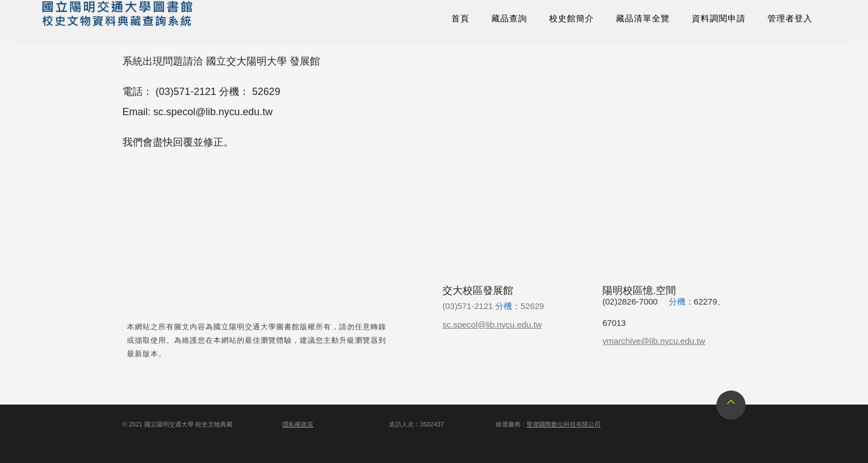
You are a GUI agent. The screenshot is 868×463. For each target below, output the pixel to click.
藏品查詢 (509, 18)
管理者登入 (790, 18)
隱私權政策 (298, 424)
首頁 (460, 18)
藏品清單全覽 (643, 18)
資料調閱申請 (719, 18)
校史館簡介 (572, 18)
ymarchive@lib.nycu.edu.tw (654, 341)
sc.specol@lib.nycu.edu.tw (492, 324)
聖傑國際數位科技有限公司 (564, 424)
